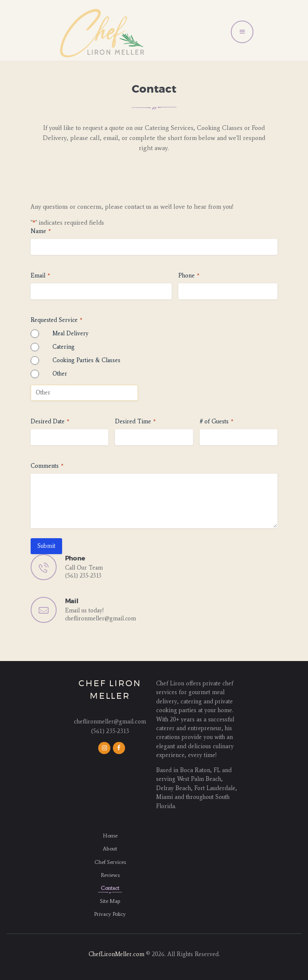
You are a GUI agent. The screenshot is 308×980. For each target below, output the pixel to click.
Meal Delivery (70, 333)
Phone (189, 276)
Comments (47, 466)
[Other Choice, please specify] (84, 393)
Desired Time (135, 422)
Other (60, 374)
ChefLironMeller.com (116, 954)
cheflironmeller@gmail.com (100, 618)
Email (40, 276)
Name (41, 231)
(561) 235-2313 (83, 576)
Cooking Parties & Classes (86, 360)
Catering (64, 347)
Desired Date (50, 422)
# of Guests (217, 422)
